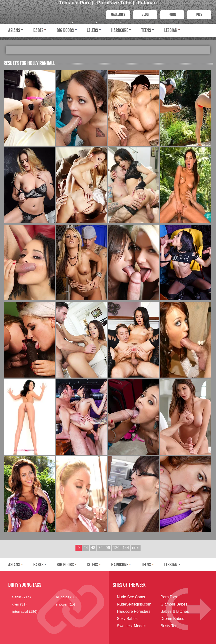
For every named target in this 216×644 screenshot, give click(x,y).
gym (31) (19, 604)
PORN (172, 15)
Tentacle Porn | (77, 3)
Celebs (92, 30)
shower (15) (65, 604)
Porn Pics (169, 597)
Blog (145, 15)
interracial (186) (25, 611)
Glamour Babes (174, 604)
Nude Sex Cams (131, 597)
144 (126, 548)
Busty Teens (171, 626)
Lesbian (171, 30)
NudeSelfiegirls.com (134, 604)
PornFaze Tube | (116, 3)
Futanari (147, 3)
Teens (146, 30)
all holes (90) (66, 597)
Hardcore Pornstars (134, 611)
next (136, 548)
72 (101, 548)
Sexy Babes (127, 619)
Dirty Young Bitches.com (52, 14)
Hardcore (120, 30)
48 (93, 548)
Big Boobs (65, 30)
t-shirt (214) (22, 597)
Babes (38, 30)
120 (116, 548)
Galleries (118, 15)
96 (108, 548)
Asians (14, 30)
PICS (199, 15)
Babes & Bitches (175, 611)
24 (86, 548)
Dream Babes (172, 619)
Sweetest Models (132, 626)
